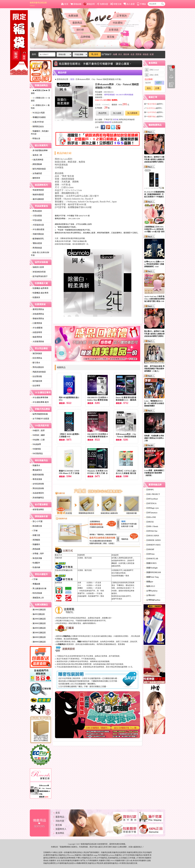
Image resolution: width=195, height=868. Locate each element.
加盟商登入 (61, 829)
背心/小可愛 (37, 521)
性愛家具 (35, 297)
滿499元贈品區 (38, 614)
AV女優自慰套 (38, 229)
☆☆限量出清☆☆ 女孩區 (40, 99)
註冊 (157, 88)
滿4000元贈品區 (38, 628)
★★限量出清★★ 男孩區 (40, 92)
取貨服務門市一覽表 (96, 596)
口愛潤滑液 (36, 323)
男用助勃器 (36, 248)
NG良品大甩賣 (38, 113)
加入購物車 (132, 113)
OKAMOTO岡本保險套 (125, 95)
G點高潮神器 (37, 160)
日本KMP (149, 549)
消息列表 (60, 821)
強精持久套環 (37, 267)
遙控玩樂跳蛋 (37, 199)
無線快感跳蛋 (37, 195)
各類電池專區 (37, 510)
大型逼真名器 (37, 225)
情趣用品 (105, 852)
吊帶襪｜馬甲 (37, 554)
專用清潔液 (36, 479)
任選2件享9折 (37, 122)
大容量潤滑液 (37, 342)
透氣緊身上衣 (37, 598)
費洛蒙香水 (36, 470)
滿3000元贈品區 (38, 623)
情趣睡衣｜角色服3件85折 (40, 133)
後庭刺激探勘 (37, 475)
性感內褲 (35, 567)
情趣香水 (35, 465)
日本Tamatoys (151, 513)
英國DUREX (151, 563)
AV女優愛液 (37, 328)
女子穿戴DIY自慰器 (40, 419)
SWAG (113, 860)
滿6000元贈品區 (38, 637)
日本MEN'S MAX (153, 545)
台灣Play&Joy (151, 591)
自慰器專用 (36, 332)
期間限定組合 (37, 127)
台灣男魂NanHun (152, 600)
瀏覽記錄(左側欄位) (171, 84)
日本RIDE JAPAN (153, 540)
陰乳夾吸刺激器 (38, 169)
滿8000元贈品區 (38, 642)
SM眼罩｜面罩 (38, 431)
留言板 (111, 37)
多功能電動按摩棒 (39, 150)
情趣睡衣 (35, 544)
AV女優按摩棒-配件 (40, 402)
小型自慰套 (36, 216)
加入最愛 (129, 4)
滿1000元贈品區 (38, 610)
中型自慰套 (36, 220)
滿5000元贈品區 (38, 633)
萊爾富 (80, 588)
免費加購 (73, 16)
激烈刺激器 (36, 353)
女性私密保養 (37, 484)
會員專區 (60, 833)
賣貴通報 (121, 644)
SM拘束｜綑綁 (38, 435)
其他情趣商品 (37, 498)
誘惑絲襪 (35, 549)
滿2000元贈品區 (38, 619)
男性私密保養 (37, 488)
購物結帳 (76, 4)
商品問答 (103, 113)
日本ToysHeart (151, 499)
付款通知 (118, 23)
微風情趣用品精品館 (38, 4)
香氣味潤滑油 (37, 319)
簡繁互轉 (116, 4)
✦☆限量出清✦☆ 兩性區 (40, 107)
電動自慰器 (36, 243)
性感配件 (35, 563)
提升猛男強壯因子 (39, 276)
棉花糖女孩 (36, 526)
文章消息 (114, 30)
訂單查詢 (122, 16)
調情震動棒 (36, 164)
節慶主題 (35, 535)
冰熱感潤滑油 (37, 314)
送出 (149, 88)
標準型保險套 (110, 95)
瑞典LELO (150, 586)
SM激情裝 (36, 449)
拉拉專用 (35, 386)
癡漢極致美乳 (37, 239)
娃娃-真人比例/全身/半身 (40, 254)
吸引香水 (35, 363)
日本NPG (149, 490)
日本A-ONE (150, 517)
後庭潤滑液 (36, 337)
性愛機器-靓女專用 (40, 293)
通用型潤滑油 (37, 309)
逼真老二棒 (36, 155)
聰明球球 (35, 178)
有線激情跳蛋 (37, 190)
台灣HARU (150, 595)
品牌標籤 (85, 37)
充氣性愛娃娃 (37, 234)
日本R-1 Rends (151, 526)
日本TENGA (151, 503)
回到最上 (171, 77)
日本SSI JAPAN (152, 536)
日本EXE (149, 522)
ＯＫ (79, 585)
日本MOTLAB (151, 559)
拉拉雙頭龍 (36, 376)
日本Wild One (151, 531)
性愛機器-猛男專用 (40, 288)
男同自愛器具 (37, 367)
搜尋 (95, 54)
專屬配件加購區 (38, 117)
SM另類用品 (37, 454)
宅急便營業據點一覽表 (120, 576)
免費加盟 (102, 4)
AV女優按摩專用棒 (40, 398)
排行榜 (80, 30)
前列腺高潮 (36, 381)
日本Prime (150, 554)
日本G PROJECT (152, 494)
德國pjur (149, 582)
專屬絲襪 (35, 584)
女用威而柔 (36, 173)
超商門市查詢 (117, 599)
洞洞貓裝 (35, 540)
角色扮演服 (36, 558)
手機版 (141, 4)
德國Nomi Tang (152, 577)
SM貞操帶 (36, 444)
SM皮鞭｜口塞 (38, 440)
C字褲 (34, 531)
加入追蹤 (117, 113)
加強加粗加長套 (38, 272)
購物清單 (171, 67)
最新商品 (77, 23)
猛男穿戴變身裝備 (39, 414)
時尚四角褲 (36, 593)
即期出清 (35, 139)
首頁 (65, 4)
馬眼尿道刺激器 (38, 372)
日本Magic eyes (152, 508)
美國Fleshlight (151, 568)
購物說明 (89, 4)
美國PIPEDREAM (153, 572)
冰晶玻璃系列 (37, 493)
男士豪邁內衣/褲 (39, 589)
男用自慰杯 (36, 211)
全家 (79, 583)
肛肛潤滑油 (36, 358)
